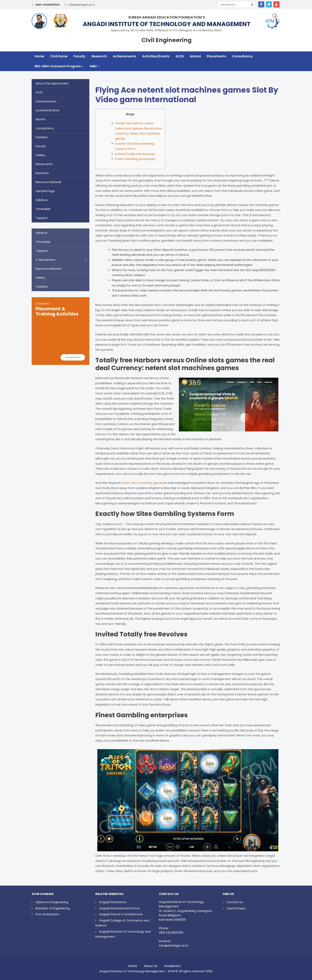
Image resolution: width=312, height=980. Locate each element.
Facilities (42, 137)
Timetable (43, 209)
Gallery (40, 155)
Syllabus (41, 200)
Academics (173, 965)
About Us (151, 965)
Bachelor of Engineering (53, 908)
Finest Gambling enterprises (135, 159)
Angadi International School (119, 908)
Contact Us (235, 902)
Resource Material (48, 182)
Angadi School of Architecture (121, 914)
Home (39, 56)
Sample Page (45, 191)
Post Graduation (47, 914)
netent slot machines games (143, 483)
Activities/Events (156, 56)
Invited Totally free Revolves (135, 154)
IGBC (95, 66)
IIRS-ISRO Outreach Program (59, 66)
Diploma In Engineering (52, 902)
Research (99, 56)
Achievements (124, 56)
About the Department (52, 83)
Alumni (195, 56)
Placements (216, 56)
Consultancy (242, 56)
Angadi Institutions (113, 902)
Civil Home (59, 56)
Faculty (79, 56)
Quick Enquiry (236, 908)
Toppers (42, 218)
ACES (180, 56)
